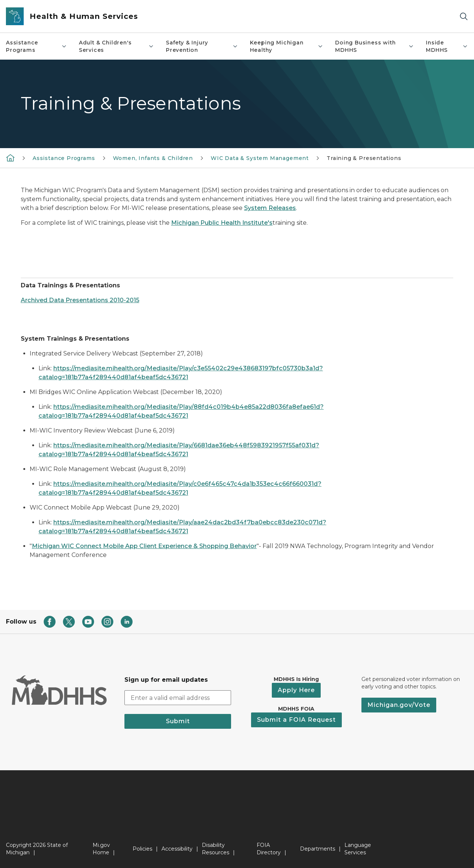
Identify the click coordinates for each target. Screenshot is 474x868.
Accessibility (177, 849)
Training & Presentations (364, 158)
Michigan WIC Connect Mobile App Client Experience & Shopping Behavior (144, 546)
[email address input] (178, 698)
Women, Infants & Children (153, 158)
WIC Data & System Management (260, 158)
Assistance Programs (36, 46)
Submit (178, 721)
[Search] (464, 16)
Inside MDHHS (447, 46)
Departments (318, 849)
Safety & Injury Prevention (202, 46)
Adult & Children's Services (116, 46)
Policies (142, 849)
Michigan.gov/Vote (399, 705)
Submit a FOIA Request (296, 720)
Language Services (358, 849)
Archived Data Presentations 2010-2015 (80, 300)
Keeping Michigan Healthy (287, 46)
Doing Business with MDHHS (375, 46)
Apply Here (296, 690)
